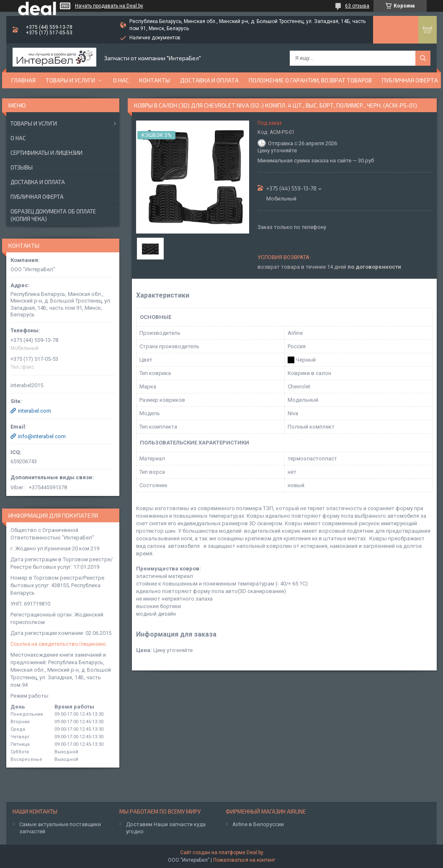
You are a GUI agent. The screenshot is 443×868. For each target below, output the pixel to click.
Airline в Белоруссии (258, 824)
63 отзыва (357, 6)
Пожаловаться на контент (244, 860)
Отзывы (22, 167)
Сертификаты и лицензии (46, 153)
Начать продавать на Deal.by (109, 6)
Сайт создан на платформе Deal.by (222, 853)
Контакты (155, 80)
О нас (121, 80)
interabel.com (35, 411)
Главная (23, 80)
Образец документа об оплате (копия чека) (53, 215)
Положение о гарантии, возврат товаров (310, 80)
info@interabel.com (42, 436)
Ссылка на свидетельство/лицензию (58, 644)
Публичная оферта (410, 80)
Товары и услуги (70, 80)
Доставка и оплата (209, 80)
